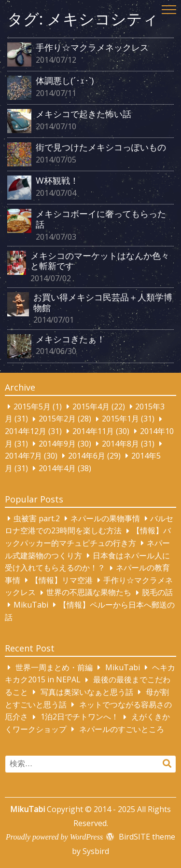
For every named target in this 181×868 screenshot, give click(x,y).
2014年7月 (23, 456)
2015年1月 (120, 419)
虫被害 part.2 (37, 518)
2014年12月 (26, 431)
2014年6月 (87, 456)
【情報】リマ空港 (62, 580)
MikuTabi (31, 605)
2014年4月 (57, 468)
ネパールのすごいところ (122, 729)
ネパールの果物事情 (105, 518)
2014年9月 (57, 444)
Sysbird (96, 851)
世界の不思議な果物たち (89, 593)
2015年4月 (91, 407)
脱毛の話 (157, 593)
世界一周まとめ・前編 (54, 667)
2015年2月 (57, 419)
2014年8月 (120, 444)
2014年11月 (93, 431)
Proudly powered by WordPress (54, 837)
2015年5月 (32, 407)
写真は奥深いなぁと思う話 (87, 692)
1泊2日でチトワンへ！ (80, 717)
